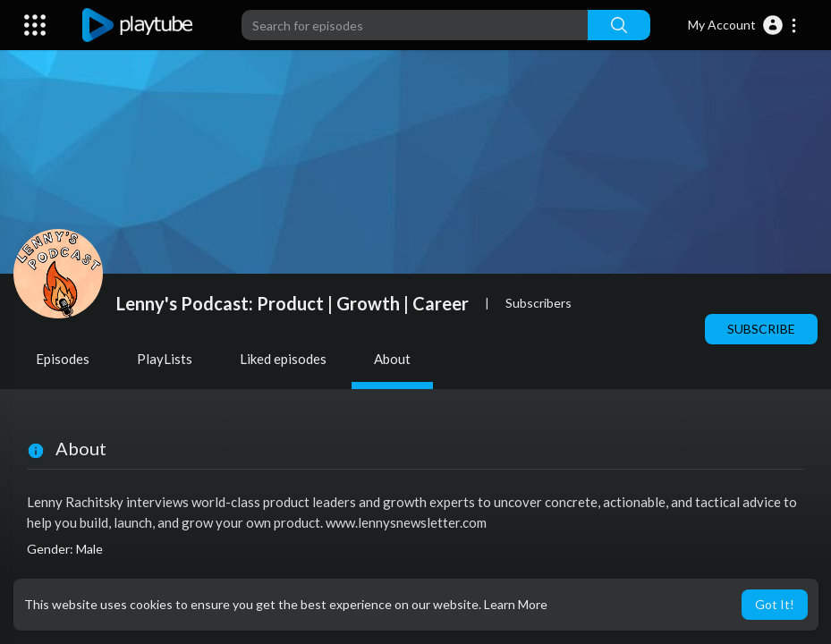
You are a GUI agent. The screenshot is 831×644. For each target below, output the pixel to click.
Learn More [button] (516, 604)
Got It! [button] (775, 604)
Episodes (63, 359)
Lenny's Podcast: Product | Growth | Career (293, 303)
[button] (743, 25)
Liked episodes (283, 359)
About (392, 359)
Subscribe (761, 329)
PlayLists (165, 359)
